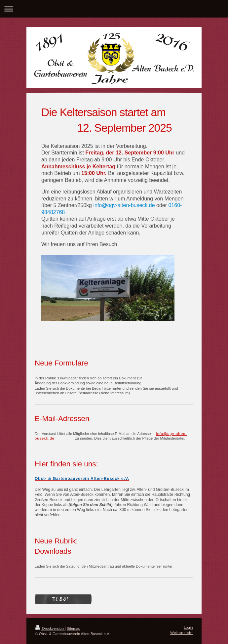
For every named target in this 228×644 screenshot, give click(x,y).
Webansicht (181, 633)
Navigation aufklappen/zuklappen (114, 9)
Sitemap (74, 628)
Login (188, 627)
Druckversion (50, 628)
